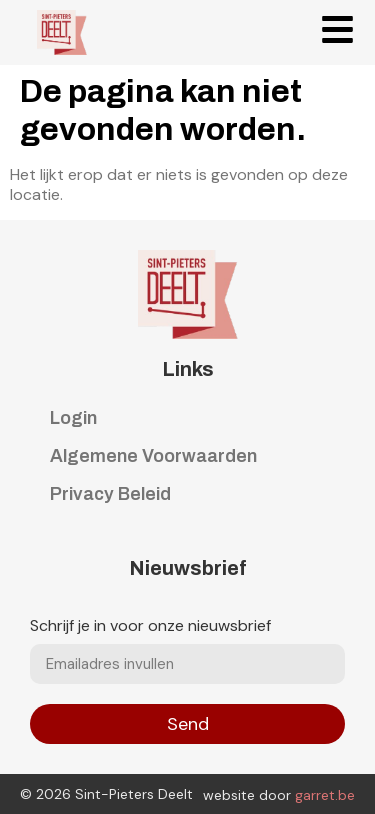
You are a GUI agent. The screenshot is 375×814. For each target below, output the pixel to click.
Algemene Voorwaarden (153, 456)
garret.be (325, 795)
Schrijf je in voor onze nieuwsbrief (150, 627)
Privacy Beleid (110, 494)
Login (73, 418)
